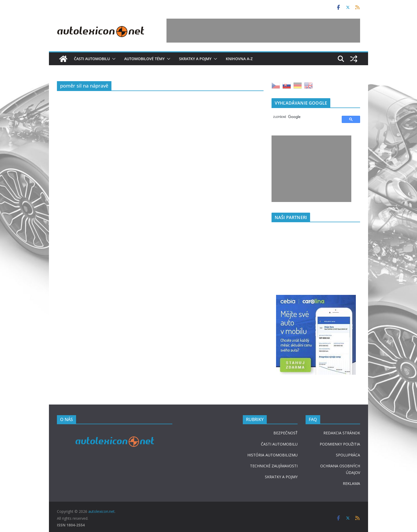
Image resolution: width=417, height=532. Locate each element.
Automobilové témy (144, 59)
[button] (113, 59)
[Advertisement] (263, 31)
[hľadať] (304, 117)
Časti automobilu (92, 59)
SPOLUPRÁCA (348, 455)
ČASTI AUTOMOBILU (279, 444)
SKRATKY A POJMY (281, 477)
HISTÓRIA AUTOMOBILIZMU (272, 455)
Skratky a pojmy (195, 59)
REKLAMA (351, 483)
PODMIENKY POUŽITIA (340, 444)
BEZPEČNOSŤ (285, 433)
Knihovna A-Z (239, 59)
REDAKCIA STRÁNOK (342, 433)
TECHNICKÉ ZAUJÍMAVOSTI (274, 466)
